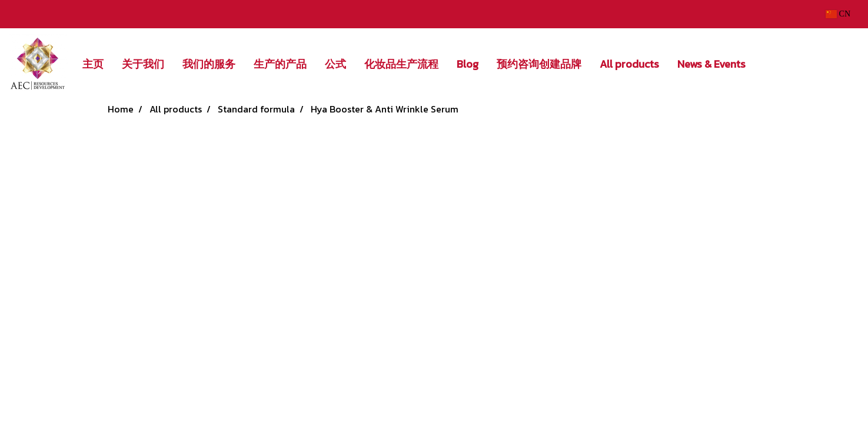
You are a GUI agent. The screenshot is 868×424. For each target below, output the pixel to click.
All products (629, 64)
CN (838, 14)
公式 (335, 64)
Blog (468, 64)
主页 (93, 64)
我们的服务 (209, 64)
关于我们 (143, 64)
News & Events (711, 64)
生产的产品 (280, 64)
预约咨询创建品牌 (539, 64)
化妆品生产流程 (401, 64)
